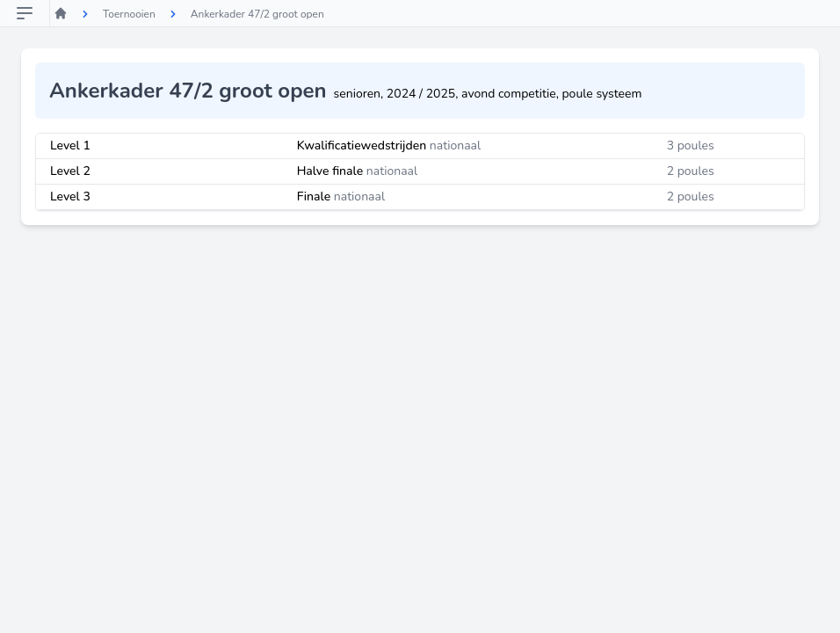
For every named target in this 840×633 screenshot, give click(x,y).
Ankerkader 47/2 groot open (257, 14)
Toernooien (129, 14)
